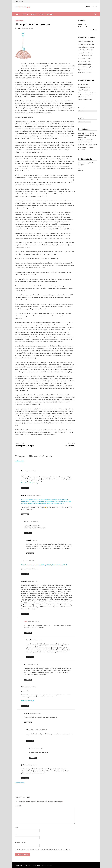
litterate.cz (22, 7)
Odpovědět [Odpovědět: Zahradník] (25, 614)
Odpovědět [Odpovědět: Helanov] (28, 722)
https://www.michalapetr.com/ (30, 483)
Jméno (17, 827)
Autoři (25, 14)
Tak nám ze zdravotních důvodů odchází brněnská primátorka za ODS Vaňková (87, 95)
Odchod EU (82, 145)
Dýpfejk (41, 14)
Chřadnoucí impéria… (88, 67)
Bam (51, 865)
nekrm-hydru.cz (83, 26)
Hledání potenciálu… (84, 90)
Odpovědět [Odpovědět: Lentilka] (30, 553)
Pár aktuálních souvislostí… (86, 100)
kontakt (95, 6)
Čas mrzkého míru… (88, 41)
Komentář (19, 806)
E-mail (17, 835)
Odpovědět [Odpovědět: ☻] (25, 574)
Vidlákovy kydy (20, 21)
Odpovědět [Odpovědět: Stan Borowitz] (30, 741)
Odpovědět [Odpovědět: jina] (28, 533)
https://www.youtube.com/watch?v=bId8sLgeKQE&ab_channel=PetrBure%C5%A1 (44, 565)
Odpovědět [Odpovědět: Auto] (28, 680)
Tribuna (33, 14)
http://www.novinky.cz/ (28, 701)
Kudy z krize (82, 140)
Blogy (18, 14)
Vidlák (19, 28)
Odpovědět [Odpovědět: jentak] (25, 778)
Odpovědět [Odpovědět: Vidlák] (28, 633)
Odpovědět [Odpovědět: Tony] (25, 488)
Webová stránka (20, 842)
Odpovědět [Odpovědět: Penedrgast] (25, 514)
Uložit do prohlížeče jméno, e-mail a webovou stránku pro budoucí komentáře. (44, 850)
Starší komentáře (19, 461)
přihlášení (89, 6)
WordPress (43, 865)
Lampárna (50, 14)
